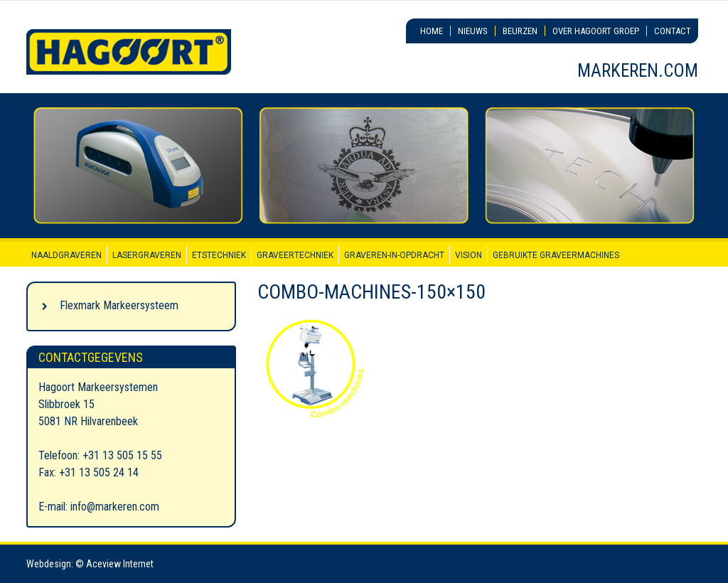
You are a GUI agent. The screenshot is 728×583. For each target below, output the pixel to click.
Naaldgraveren (66, 255)
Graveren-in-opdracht (394, 255)
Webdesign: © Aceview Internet (90, 564)
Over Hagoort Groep (596, 31)
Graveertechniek (295, 255)
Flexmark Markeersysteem (119, 305)
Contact (673, 31)
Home (432, 31)
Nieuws (473, 31)
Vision (469, 255)
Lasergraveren (147, 255)
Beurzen (520, 31)
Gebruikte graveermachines (556, 255)
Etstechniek (219, 255)
